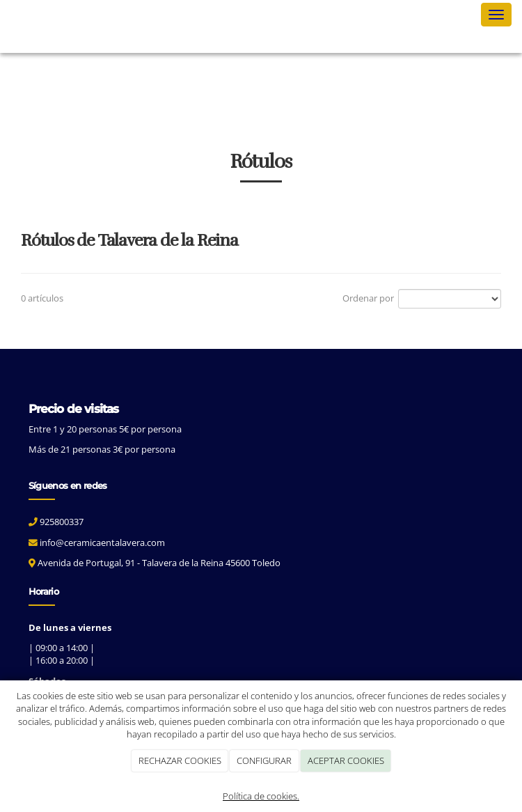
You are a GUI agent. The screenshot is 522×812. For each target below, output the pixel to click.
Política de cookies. (261, 796)
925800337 (62, 522)
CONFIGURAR (264, 760)
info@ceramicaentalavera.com (102, 542)
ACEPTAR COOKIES (346, 760)
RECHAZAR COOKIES (180, 760)
